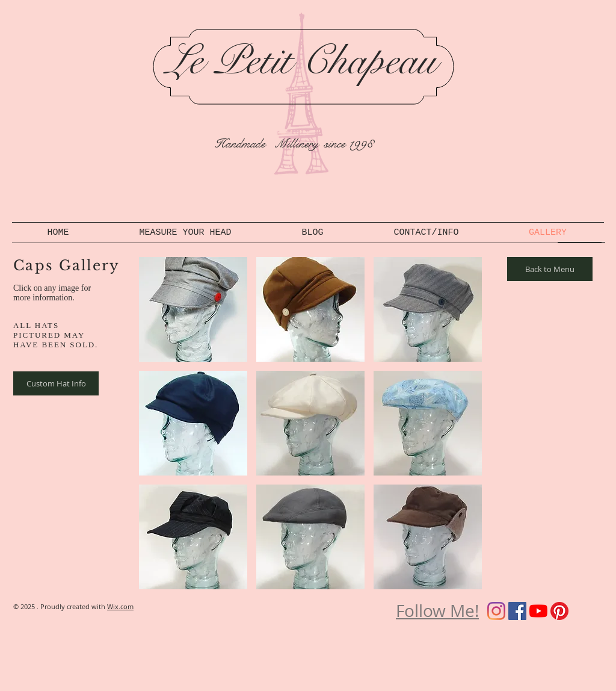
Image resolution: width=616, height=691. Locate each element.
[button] (193, 309)
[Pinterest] (559, 611)
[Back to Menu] (550, 269)
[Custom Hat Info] (56, 383)
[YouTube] (538, 611)
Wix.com (120, 606)
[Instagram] (496, 611)
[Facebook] (517, 611)
